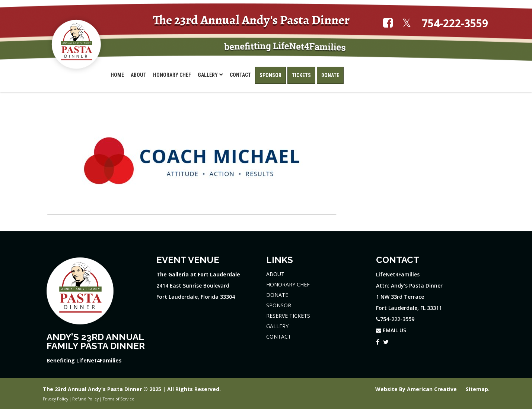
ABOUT (275, 274)
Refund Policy (85, 399)
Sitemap (477, 389)
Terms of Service (119, 399)
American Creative (433, 389)
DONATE (277, 295)
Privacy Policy (55, 399)
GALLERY (277, 326)
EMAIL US (391, 330)
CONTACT (279, 337)
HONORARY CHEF (288, 284)
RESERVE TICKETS (288, 316)
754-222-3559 (455, 23)
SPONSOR (279, 305)
